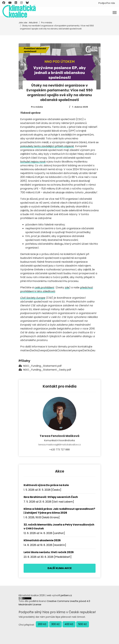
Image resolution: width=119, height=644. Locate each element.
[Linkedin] (16, 3)
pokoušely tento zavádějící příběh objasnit (47, 146)
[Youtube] (10, 3)
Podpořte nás (107, 3)
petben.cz (66, 595)
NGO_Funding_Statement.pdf (40, 366)
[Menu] (115, 13)
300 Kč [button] (55, 624)
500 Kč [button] (83, 624)
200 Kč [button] (42, 624)
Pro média (37, 107)
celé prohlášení (44, 287)
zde (67, 287)
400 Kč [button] (69, 624)
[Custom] (27, 3)
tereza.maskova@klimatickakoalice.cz (59, 445)
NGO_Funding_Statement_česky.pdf (45, 370)
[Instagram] (21, 3)
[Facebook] (4, 3)
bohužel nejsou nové (33, 162)
